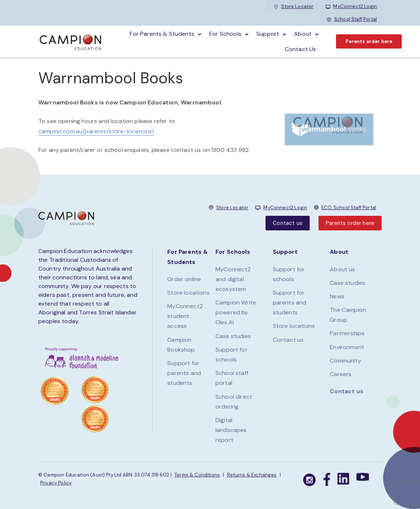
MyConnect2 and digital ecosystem (233, 279)
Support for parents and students (184, 373)
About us (342, 269)
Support (268, 34)
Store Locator (294, 6)
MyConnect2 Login (351, 6)
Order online (184, 279)
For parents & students (162, 34)
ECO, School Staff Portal (349, 208)
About (303, 34)
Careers (341, 374)
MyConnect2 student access (185, 316)
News (337, 296)
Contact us (288, 223)
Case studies (233, 336)
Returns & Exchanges (252, 475)
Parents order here (369, 41)
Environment (347, 347)
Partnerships (347, 333)
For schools (225, 34)
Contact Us (301, 49)
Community (345, 361)
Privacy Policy (56, 483)
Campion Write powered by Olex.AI (236, 312)
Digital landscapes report (231, 430)
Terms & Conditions (197, 475)
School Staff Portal (352, 19)
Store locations (188, 293)
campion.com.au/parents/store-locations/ (96, 131)
